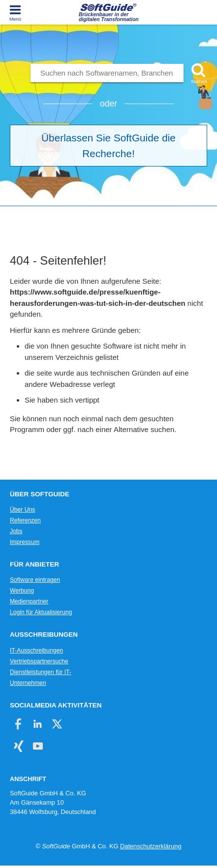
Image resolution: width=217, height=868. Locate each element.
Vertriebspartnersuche (39, 661)
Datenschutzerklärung (151, 846)
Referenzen (25, 520)
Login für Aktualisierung (41, 612)
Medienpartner (29, 601)
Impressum (25, 542)
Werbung (22, 591)
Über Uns (22, 510)
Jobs (16, 531)
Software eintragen (35, 580)
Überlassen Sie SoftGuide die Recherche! (108, 145)
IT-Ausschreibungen (36, 651)
